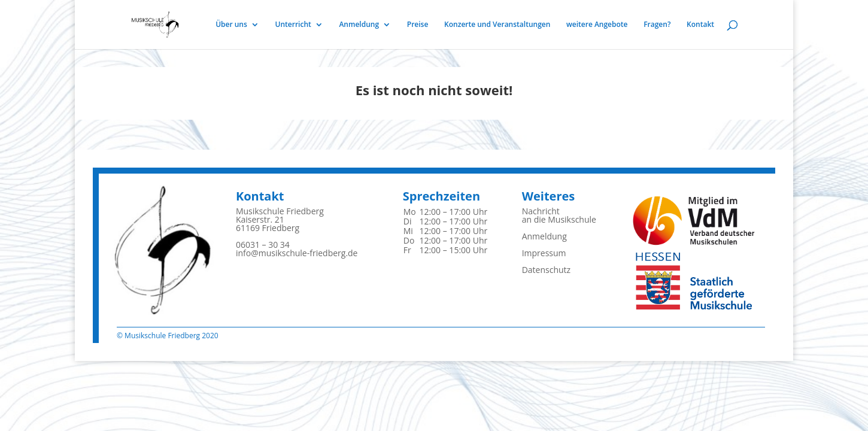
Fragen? (657, 25)
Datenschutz (546, 270)
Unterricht (293, 25)
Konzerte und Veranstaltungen (497, 25)
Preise (418, 25)
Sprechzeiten (441, 196)
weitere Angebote (597, 25)
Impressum (544, 253)
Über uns (231, 25)
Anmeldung (359, 25)
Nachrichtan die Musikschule (559, 215)
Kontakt (700, 25)
